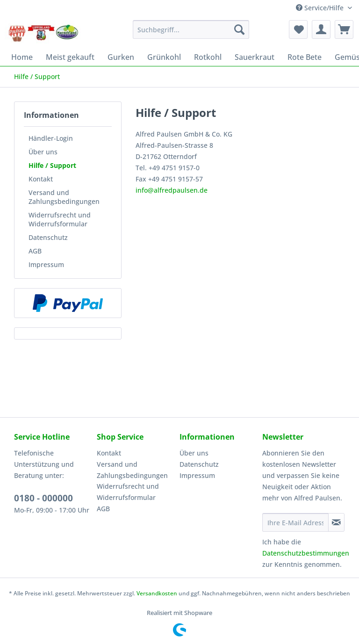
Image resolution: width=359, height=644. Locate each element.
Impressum (46, 264)
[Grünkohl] (164, 57)
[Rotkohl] (208, 57)
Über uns (43, 152)
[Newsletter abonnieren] (336, 522)
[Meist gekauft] (70, 57)
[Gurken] (121, 57)
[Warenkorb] (344, 29)
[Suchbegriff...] (191, 29)
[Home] (22, 57)
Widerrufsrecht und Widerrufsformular (60, 219)
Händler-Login (51, 138)
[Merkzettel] (298, 29)
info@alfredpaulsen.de (172, 190)
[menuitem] (191, 34)
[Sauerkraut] (255, 57)
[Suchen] (239, 29)
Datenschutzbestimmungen (306, 553)
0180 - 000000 (43, 498)
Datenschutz (48, 237)
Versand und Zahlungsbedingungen (64, 197)
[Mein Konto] (321, 29)
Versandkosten (157, 593)
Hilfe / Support (52, 165)
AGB (35, 251)
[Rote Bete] (305, 57)
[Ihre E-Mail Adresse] (295, 522)
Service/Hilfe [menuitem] (321, 8)
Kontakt (41, 179)
